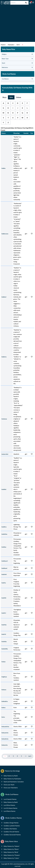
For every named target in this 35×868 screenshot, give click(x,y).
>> (26, 756)
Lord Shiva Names (9, 805)
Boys (5, 97)
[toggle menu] (33, 2)
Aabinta (4, 357)
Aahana (4, 690)
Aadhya (4, 547)
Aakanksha (5, 739)
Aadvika (4, 641)
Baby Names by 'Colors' (11, 858)
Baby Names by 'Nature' (12, 846)
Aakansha (5, 745)
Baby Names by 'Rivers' (11, 849)
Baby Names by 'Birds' (11, 852)
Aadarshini (5, 454)
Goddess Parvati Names (11, 832)
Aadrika (4, 625)
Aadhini (4, 489)
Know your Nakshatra (11, 788)
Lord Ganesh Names (10, 799)
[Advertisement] (17, 24)
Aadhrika (4, 534)
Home (3, 45)
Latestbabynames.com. (21, 864)
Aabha (3, 168)
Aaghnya (4, 677)
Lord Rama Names (10, 811)
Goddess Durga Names (11, 823)
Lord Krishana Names (10, 808)
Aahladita (5, 701)
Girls (11, 97)
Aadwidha (5, 649)
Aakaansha (5, 733)
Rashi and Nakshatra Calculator (14, 782)
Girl (18, 45)
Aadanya (4, 419)
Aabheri (4, 297)
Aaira (3, 717)
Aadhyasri (5, 561)
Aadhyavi (4, 568)
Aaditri (4, 613)
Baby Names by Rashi (11, 776)
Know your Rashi (9, 785)
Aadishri (4, 574)
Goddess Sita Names (10, 829)
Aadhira (4, 527)
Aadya (3, 662)
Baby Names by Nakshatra (12, 779)
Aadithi (4, 598)
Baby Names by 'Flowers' (12, 855)
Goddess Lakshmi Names (12, 826)
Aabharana (5, 234)
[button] (30, 3)
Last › (30, 756)
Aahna (3, 707)
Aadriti (4, 634)
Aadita (4, 583)
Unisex (19, 97)
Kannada (11, 45)
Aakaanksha (5, 727)
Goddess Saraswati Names (12, 835)
